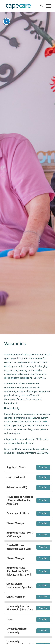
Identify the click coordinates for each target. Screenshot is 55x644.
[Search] (40, 6)
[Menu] (47, 6)
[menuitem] (40, 6)
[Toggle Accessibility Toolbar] (7, 20)
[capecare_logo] (23, 6)
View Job (43, 467)
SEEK (45, 422)
